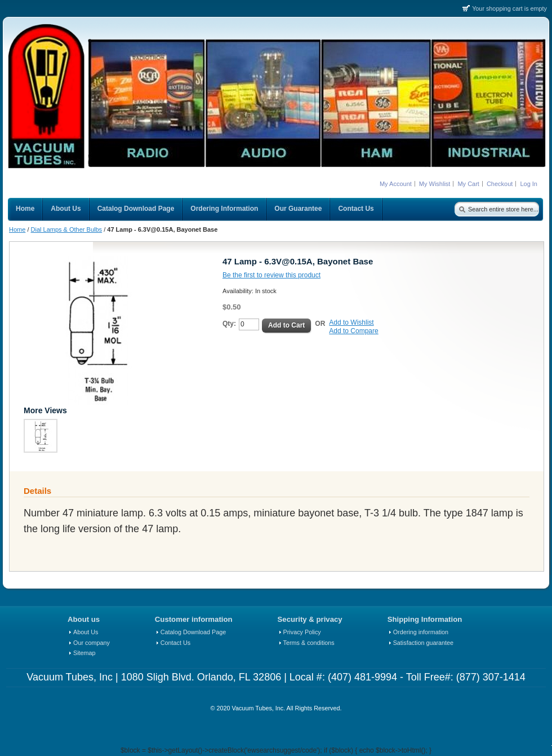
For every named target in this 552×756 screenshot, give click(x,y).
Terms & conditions (309, 643)
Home (17, 229)
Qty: (229, 324)
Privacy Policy (302, 632)
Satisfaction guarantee (423, 643)
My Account (396, 184)
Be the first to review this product (271, 275)
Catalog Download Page (193, 632)
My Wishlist (435, 184)
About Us (86, 632)
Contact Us (175, 643)
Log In (529, 184)
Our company (92, 643)
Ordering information (421, 632)
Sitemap (84, 653)
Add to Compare (353, 331)
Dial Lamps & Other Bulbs (67, 229)
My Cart (468, 184)
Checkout (500, 184)
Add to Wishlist (351, 322)
